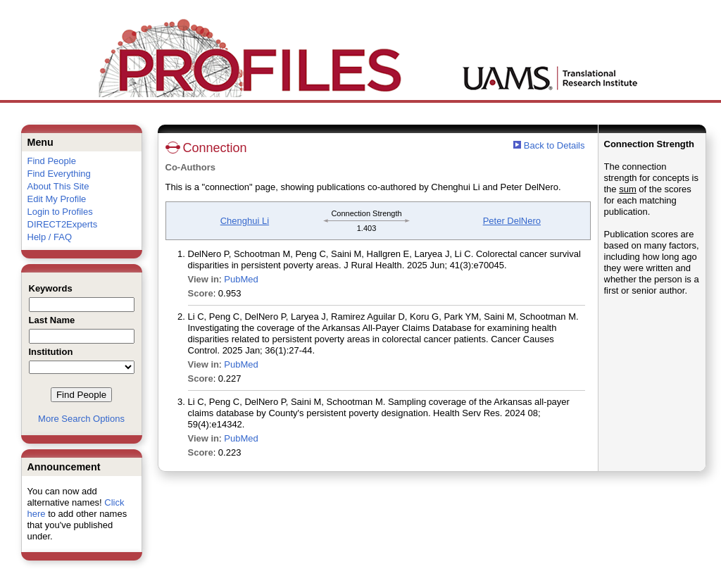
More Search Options (81, 419)
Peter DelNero (512, 221)
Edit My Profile (57, 199)
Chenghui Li (245, 221)
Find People (52, 161)
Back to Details (554, 145)
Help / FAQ (50, 237)
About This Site (58, 186)
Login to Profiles (60, 212)
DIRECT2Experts (63, 224)
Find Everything (59, 174)
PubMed (241, 279)
